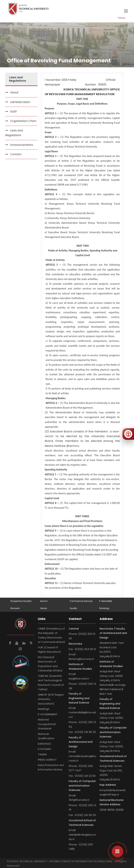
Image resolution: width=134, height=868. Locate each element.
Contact (16, 154)
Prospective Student (21, 601)
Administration (20, 102)
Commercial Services (81, 601)
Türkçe (121, 18)
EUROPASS (44, 744)
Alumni (44, 601)
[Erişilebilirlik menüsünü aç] (128, 434)
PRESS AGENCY (47, 760)
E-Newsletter (106, 601)
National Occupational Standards (47, 724)
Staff (13, 112)
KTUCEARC (45, 749)
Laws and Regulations (14, 133)
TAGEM (42, 754)
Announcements (22, 145)
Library (44, 608)
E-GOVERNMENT (48, 714)
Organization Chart (23, 121)
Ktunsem (15, 608)
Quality (73, 608)
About (14, 92)
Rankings (104, 608)
